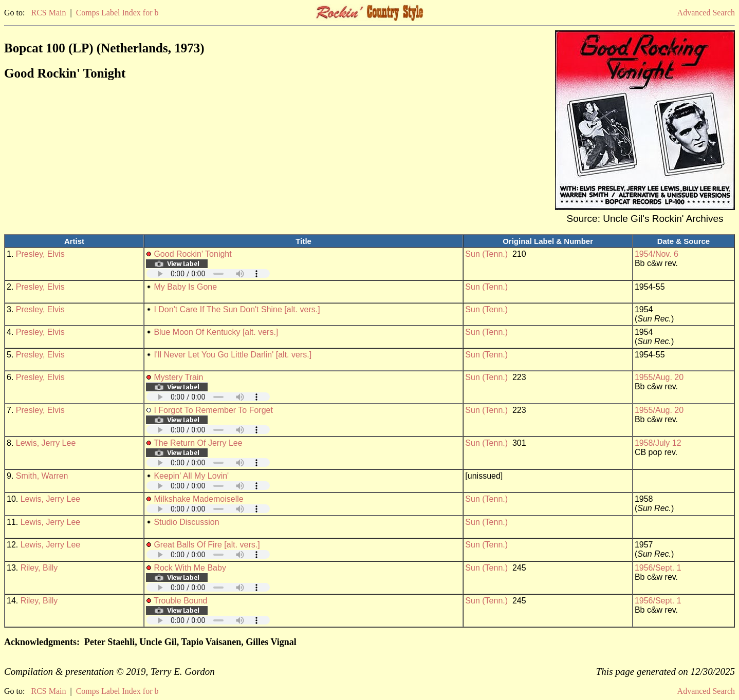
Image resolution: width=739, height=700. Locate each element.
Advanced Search (706, 13)
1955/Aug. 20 (659, 377)
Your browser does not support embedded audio (208, 273)
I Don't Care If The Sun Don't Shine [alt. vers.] (237, 309)
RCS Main (48, 13)
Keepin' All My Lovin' (191, 476)
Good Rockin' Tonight (192, 254)
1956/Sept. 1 (658, 568)
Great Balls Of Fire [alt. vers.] (207, 545)
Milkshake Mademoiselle (198, 499)
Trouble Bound (180, 601)
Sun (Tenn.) (486, 254)
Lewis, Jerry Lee (46, 443)
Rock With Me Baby (190, 568)
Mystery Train (178, 377)
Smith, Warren (42, 476)
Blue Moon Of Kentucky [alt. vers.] (216, 332)
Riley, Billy (39, 568)
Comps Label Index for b (117, 13)
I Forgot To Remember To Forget (213, 410)
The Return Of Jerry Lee (198, 443)
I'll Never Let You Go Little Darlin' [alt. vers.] (233, 355)
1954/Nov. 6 (657, 254)
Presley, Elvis (40, 254)
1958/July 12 (658, 443)
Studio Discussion (186, 522)
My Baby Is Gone (185, 287)
